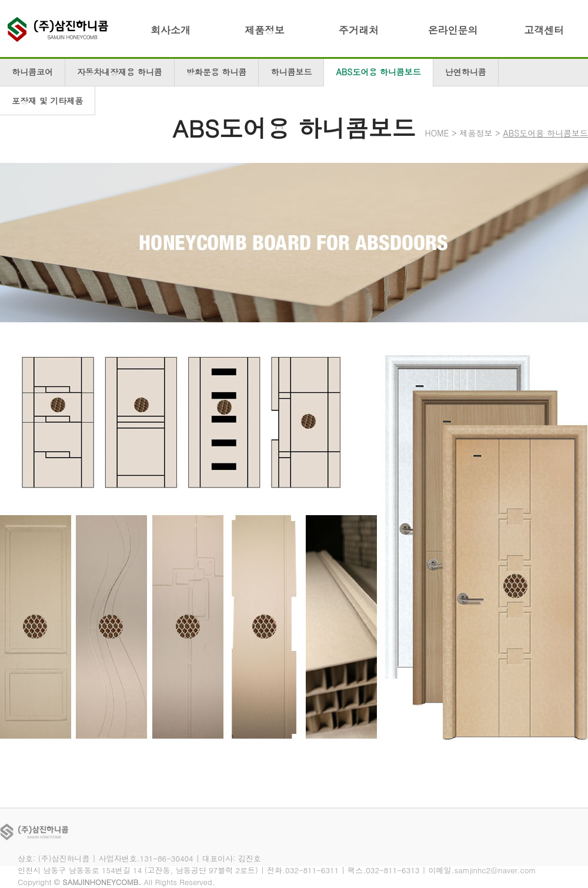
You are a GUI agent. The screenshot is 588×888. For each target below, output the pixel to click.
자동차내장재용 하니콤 (120, 72)
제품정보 (265, 30)
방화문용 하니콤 (217, 72)
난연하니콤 (466, 72)
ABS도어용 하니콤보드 (378, 72)
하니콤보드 (291, 72)
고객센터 (544, 30)
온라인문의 (453, 30)
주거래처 (359, 30)
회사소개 (171, 30)
